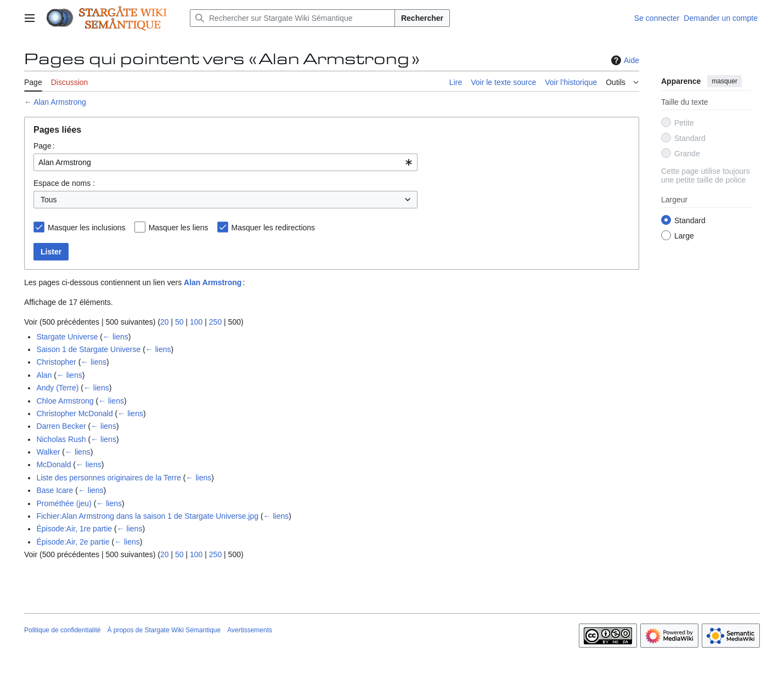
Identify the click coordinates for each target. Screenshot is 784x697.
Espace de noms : (64, 183)
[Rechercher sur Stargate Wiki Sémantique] (292, 18)
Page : (44, 146)
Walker (48, 452)
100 (196, 322)
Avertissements (250, 630)
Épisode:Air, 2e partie (73, 542)
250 (215, 322)
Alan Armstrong (60, 102)
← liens (115, 337)
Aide (624, 60)
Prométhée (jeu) (64, 503)
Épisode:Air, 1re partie (74, 529)
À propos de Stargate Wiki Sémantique (164, 630)
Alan (44, 375)
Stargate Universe (67, 337)
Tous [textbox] (49, 200)
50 (179, 322)
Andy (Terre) (57, 388)
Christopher (56, 362)
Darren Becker (61, 426)
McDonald (53, 464)
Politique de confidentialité (62, 630)
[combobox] (225, 162)
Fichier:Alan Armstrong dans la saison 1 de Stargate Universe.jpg (147, 516)
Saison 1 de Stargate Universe (88, 349)
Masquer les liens (179, 228)
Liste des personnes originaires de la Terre (109, 478)
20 (165, 322)
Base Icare (55, 490)
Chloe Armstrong (65, 401)
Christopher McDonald (74, 413)
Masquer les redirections (273, 228)
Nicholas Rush (61, 439)
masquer (724, 81)
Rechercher (422, 18)
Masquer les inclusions (87, 228)
